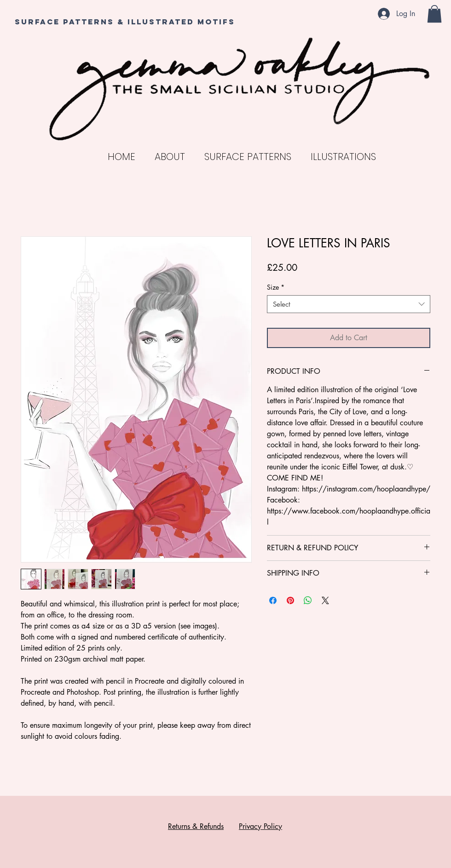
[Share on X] (325, 600)
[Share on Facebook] (273, 600)
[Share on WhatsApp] (308, 600)
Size (276, 287)
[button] (434, 14)
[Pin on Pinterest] (290, 600)
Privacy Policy (260, 826)
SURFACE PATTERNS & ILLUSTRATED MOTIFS (125, 22)
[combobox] (349, 304)
